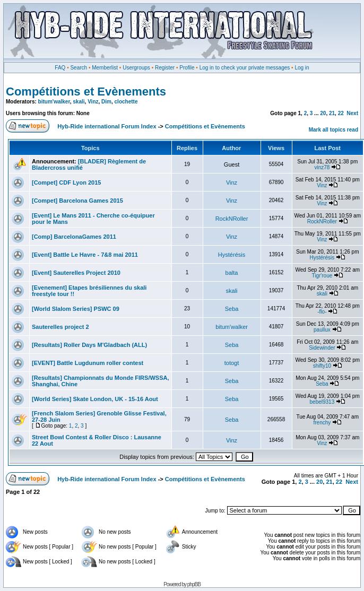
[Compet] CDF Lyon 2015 (66, 182)
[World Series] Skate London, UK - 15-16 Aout (95, 399)
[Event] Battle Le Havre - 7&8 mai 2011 (85, 255)
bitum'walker (54, 102)
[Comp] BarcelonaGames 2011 (74, 237)
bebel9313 (322, 402)
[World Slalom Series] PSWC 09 (76, 309)
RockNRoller (232, 219)
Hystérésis (232, 255)
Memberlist (105, 68)
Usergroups (136, 68)
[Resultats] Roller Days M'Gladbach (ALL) (89, 345)
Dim (106, 102)
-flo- (322, 312)
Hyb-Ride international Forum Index (107, 126)
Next (352, 113)
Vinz (93, 102)
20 (323, 113)
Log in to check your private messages (245, 68)
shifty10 (322, 366)
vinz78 (322, 167)
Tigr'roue (322, 276)
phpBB (194, 584)
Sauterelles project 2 (60, 327)
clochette (126, 102)
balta (232, 273)
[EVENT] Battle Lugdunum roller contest (88, 363)
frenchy (322, 423)
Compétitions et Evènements (86, 92)
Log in (302, 68)
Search (79, 68)
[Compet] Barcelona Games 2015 (77, 201)
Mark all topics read (333, 130)
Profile (187, 68)
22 (341, 113)
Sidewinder (322, 348)
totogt (232, 363)
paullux (322, 330)
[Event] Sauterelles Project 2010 (76, 273)
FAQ (60, 68)
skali (79, 102)
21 (332, 113)
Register (165, 68)
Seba (232, 309)
